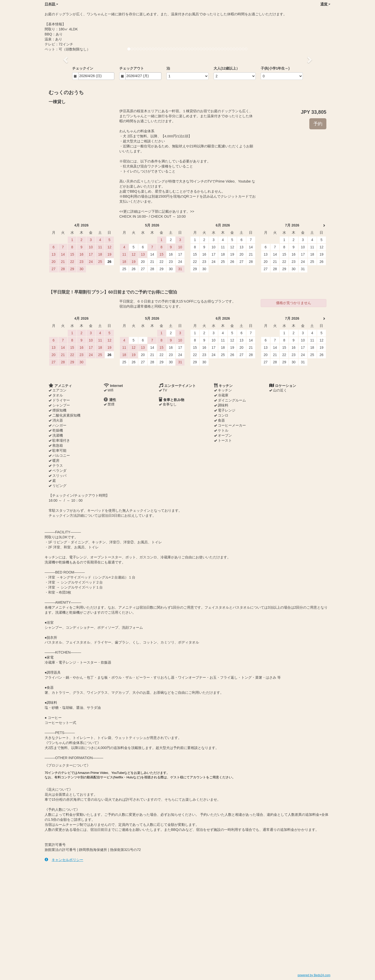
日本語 (51, 4)
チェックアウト (132, 68)
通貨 (325, 4)
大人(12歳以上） (227, 68)
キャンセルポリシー (64, 860)
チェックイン (83, 68)
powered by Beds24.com (314, 975)
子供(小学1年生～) (275, 68)
